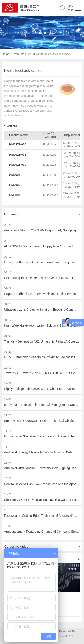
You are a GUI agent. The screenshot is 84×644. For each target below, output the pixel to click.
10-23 (8, 478)
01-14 (8, 320)
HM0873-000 (18, 144)
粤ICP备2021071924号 (59, 636)
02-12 (8, 257)
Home (6, 54)
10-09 (8, 526)
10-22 (8, 494)
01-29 (8, 288)
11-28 (8, 415)
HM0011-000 (18, 165)
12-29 (8, 383)
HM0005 (15, 185)
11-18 (8, 431)
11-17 (8, 447)
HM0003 (15, 175)
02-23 (8, 225)
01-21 (8, 304)
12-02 (8, 399)
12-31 (8, 368)
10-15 (8, 510)
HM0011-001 (18, 155)
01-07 (8, 336)
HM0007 (15, 195)
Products (18, 54)
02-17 (8, 241)
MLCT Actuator (37, 54)
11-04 (8, 463)
